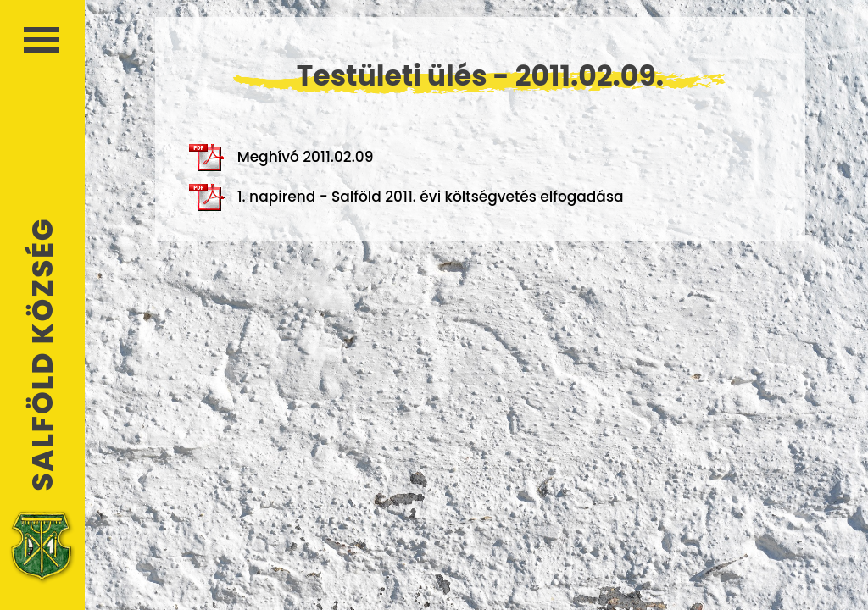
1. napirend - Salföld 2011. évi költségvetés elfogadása (406, 197)
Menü (42, 40)
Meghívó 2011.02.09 (281, 158)
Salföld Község (42, 355)
